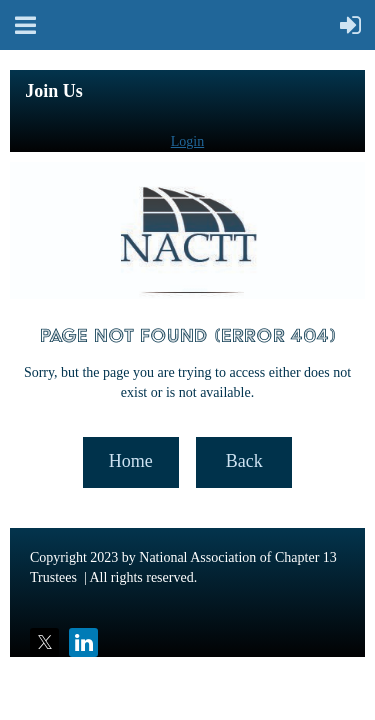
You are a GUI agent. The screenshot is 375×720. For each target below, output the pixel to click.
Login (187, 141)
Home (131, 461)
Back (244, 461)
